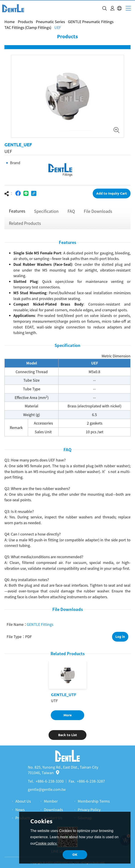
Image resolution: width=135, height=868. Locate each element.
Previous (7, 99)
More (68, 718)
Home (10, 22)
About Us (23, 801)
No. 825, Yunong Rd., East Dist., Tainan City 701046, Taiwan (63, 770)
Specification (46, 214)
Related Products (25, 226)
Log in (120, 639)
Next (128, 99)
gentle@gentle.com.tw (47, 789)
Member (51, 801)
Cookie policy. (46, 843)
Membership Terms (94, 801)
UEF (58, 27)
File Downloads (98, 214)
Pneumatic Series (50, 22)
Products (25, 22)
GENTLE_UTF (64, 697)
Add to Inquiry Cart (112, 196)
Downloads (53, 810)
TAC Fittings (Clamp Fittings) (28, 27)
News (20, 810)
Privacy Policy (89, 810)
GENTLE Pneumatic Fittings (91, 22)
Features (17, 213)
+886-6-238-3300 (50, 781)
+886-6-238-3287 (91, 781)
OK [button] (75, 855)
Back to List (68, 737)
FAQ (71, 214)
